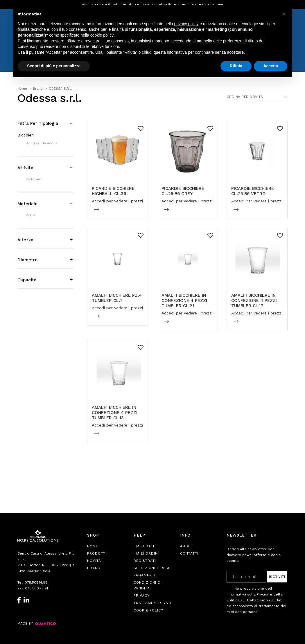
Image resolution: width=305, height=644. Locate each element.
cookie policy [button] (102, 35)
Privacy (142, 596)
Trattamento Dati (152, 603)
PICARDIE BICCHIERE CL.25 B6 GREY (183, 191)
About (187, 546)
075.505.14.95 (36, 582)
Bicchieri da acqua (42, 143)
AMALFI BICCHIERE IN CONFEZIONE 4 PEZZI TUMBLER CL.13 (115, 413)
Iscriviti (277, 577)
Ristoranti (34, 179)
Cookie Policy (148, 610)
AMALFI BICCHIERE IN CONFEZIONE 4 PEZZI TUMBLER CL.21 (184, 301)
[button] (284, 14)
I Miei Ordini (146, 553)
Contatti (189, 553)
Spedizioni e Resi (151, 568)
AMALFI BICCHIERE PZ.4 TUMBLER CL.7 (117, 298)
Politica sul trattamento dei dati (254, 600)
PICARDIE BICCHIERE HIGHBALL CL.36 (113, 191)
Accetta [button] (271, 66)
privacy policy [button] (186, 24)
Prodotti (97, 553)
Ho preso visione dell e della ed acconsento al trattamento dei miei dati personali (256, 600)
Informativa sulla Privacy (248, 594)
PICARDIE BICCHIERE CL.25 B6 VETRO (253, 191)
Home (93, 546)
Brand (94, 568)
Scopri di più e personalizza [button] (54, 66)
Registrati (145, 561)
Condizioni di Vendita (148, 585)
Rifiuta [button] (236, 66)
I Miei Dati (144, 546)
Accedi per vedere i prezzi (117, 201)
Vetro (30, 215)
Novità (94, 561)
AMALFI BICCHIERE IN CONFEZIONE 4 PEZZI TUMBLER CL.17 (254, 301)
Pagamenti (145, 575)
